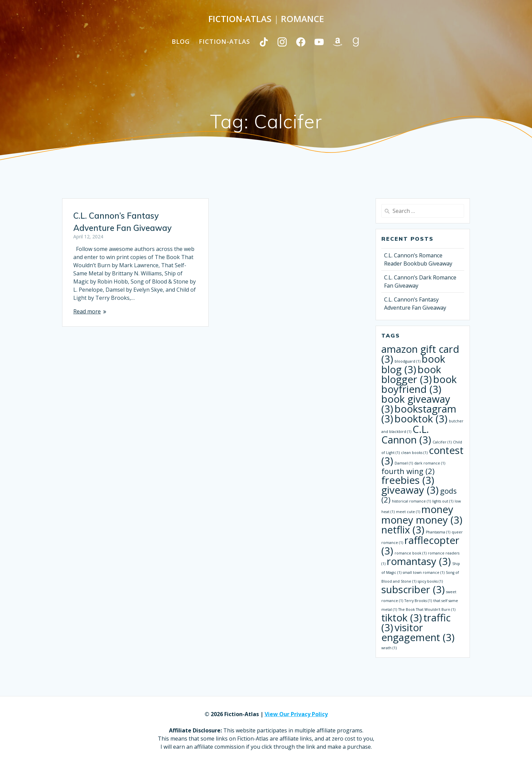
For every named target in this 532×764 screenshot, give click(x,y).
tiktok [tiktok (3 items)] (402, 618)
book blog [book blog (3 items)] (413, 364)
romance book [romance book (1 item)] (411, 553)
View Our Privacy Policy (296, 714)
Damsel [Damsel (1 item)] (404, 463)
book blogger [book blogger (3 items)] (411, 374)
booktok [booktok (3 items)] (421, 419)
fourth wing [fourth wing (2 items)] (408, 471)
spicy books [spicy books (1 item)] (430, 581)
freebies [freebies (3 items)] (408, 480)
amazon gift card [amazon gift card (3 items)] (420, 354)
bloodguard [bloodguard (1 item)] (407, 361)
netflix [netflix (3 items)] (403, 530)
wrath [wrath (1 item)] (389, 648)
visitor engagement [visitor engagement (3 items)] (418, 632)
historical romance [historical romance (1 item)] (411, 501)
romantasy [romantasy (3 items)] (419, 561)
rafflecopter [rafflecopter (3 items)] (420, 545)
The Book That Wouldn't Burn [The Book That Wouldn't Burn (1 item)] (427, 610)
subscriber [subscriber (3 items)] (413, 589)
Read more (87, 311)
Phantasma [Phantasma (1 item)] (438, 532)
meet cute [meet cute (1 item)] (408, 512)
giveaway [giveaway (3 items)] (410, 490)
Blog (181, 41)
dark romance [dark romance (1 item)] (430, 463)
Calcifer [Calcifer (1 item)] (442, 442)
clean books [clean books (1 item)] (414, 453)
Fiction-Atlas (224, 41)
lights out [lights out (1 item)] (443, 501)
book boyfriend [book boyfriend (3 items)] (419, 384)
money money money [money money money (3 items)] (422, 515)
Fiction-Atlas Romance (266, 19)
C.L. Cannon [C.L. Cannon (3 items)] (406, 434)
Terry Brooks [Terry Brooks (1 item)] (418, 601)
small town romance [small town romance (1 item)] (424, 572)
